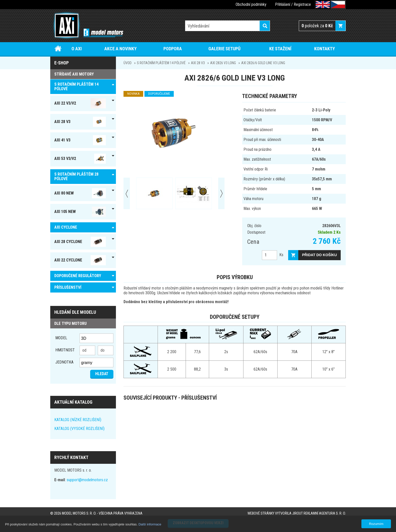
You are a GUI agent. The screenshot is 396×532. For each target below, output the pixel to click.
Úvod (58, 49)
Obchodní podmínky (251, 4)
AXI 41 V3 (80, 140)
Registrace (302, 4)
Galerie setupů (224, 49)
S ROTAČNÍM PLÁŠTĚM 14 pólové (161, 63)
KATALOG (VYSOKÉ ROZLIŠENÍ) (79, 429)
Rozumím (376, 524)
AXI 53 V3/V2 (80, 159)
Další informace (150, 524)
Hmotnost (65, 350)
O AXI (77, 49)
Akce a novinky (120, 49)
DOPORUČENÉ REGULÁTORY (78, 276)
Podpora (173, 49)
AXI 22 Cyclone (80, 260)
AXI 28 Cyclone (80, 242)
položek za (317, 26)
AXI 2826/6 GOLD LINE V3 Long (263, 63)
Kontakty (325, 49)
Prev (127, 193)
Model (61, 338)
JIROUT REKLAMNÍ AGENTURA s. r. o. (319, 513)
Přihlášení (283, 4)
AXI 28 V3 (198, 63)
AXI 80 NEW (80, 193)
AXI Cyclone (66, 227)
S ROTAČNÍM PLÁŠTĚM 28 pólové (76, 176)
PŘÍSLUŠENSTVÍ (68, 287)
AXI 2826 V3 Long (223, 63)
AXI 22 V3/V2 (80, 103)
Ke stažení (280, 49)
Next (221, 193)
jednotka (64, 362)
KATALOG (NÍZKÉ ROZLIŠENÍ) (78, 420)
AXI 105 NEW (80, 212)
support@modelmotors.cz (87, 480)
